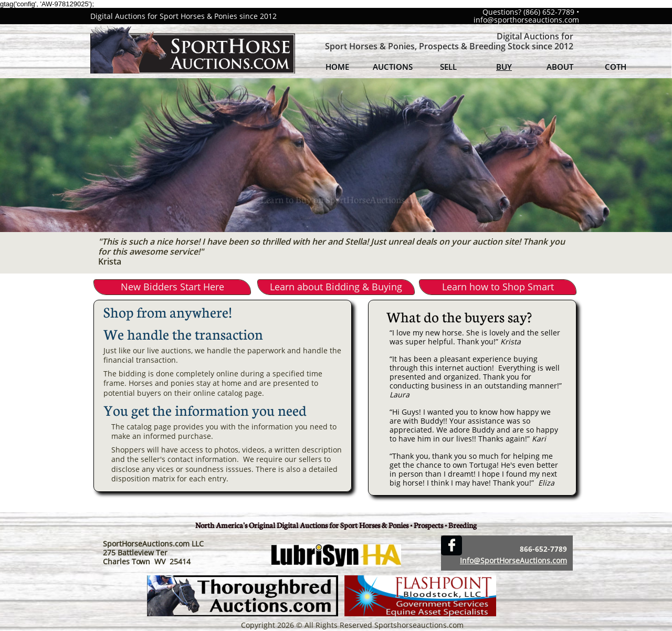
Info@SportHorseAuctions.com (513, 560)
